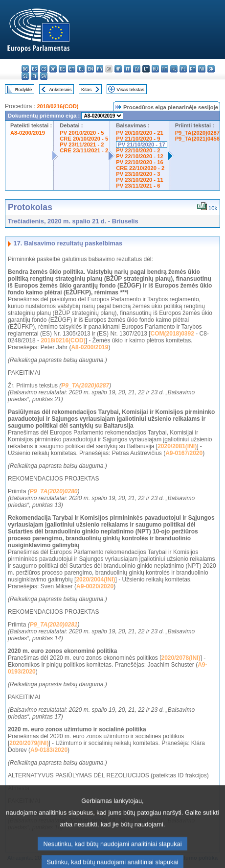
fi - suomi (34, 76)
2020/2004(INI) (95, 579)
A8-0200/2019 (28, 133)
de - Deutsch (62, 69)
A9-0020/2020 (95, 586)
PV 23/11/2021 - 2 (82, 145)
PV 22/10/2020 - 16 (139, 162)
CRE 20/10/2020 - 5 (84, 139)
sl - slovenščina (25, 76)
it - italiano (127, 69)
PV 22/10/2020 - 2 (138, 150)
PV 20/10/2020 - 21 (139, 133)
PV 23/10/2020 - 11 (139, 180)
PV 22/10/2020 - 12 (139, 156)
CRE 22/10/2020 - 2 (140, 168)
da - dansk (53, 69)
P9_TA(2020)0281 (54, 625)
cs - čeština (44, 69)
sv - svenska (44, 76)
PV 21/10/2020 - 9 (138, 139)
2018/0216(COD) (57, 106)
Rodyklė (24, 89)
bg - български (25, 69)
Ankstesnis (60, 89)
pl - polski (183, 69)
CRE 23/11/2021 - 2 (84, 150)
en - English (90, 69)
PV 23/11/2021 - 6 (138, 186)
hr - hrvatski (118, 69)
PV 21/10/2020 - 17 (141, 145)
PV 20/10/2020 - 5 (82, 133)
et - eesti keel (72, 69)
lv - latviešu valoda (137, 69)
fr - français (100, 69)
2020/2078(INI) (181, 658)
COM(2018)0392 (172, 334)
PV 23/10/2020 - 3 (138, 174)
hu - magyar (155, 69)
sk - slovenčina (211, 69)
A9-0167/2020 (184, 453)
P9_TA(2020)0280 (54, 491)
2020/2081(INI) (177, 446)
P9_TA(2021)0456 (197, 139)
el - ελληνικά (81, 69)
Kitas (86, 89)
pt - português (192, 69)
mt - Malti (165, 69)
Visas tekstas (131, 89)
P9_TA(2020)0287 (197, 133)
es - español (34, 69)
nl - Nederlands (174, 69)
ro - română (202, 69)
